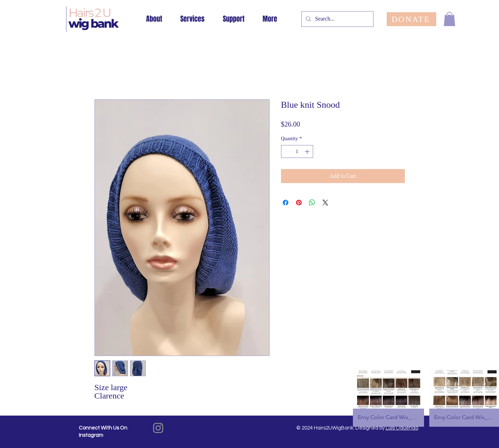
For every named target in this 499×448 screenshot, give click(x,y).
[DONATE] (411, 19)
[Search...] (337, 19)
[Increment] (308, 151)
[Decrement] (286, 151)
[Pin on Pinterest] (299, 203)
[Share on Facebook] (286, 203)
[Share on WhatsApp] (312, 203)
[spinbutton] (297, 151)
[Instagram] (158, 428)
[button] (449, 19)
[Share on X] (325, 203)
